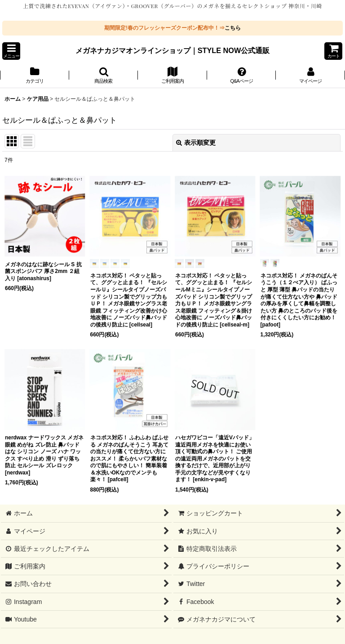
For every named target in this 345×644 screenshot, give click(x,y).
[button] (11, 51)
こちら (233, 28)
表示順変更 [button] (196, 143)
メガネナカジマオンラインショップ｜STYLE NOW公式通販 (173, 50)
